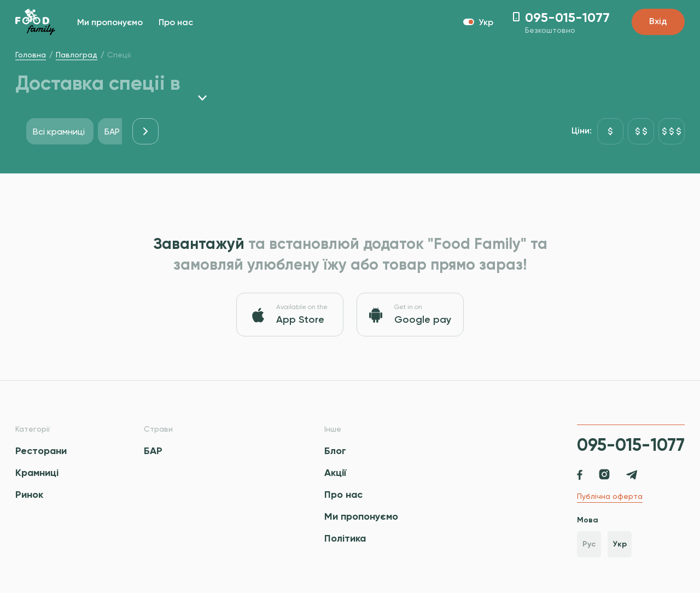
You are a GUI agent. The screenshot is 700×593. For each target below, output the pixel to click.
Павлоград (77, 55)
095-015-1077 (631, 445)
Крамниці (37, 473)
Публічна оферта (610, 496)
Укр (620, 544)
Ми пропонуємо (110, 23)
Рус (589, 544)
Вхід (658, 22)
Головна (31, 55)
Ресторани (41, 451)
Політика (345, 538)
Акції (335, 473)
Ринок (29, 495)
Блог (335, 451)
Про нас (176, 23)
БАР (153, 451)
